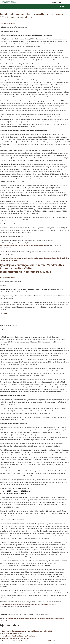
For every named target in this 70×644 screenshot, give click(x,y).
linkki (59, 258)
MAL (44, 619)
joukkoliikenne (13, 619)
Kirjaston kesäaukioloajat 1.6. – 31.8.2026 (16, 638)
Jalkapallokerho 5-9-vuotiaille (12, 634)
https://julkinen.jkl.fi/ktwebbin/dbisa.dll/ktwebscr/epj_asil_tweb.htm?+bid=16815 (28, 604)
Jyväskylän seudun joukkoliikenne (30, 619)
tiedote (11, 621)
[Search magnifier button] (68, 3)
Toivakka (9, 2)
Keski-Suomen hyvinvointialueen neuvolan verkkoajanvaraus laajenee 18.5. (27, 631)
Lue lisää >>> (4, 314)
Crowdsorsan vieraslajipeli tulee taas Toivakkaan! (19, 636)
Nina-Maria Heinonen (7, 23)
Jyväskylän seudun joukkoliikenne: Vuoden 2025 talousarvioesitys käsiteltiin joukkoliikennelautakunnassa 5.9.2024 (32, 269)
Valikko (64, 7)
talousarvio (15, 261)
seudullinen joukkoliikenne (55, 619)
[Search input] (59, 3)
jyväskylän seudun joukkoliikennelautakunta (41, 258)
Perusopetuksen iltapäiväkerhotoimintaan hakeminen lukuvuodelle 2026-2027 (29, 641)
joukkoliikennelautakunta (17, 258)
